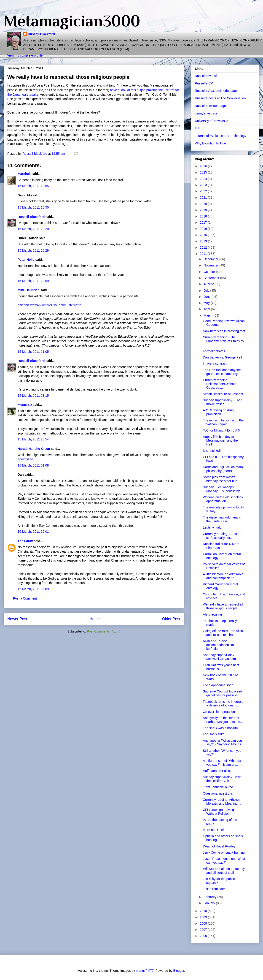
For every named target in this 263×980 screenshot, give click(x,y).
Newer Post (17, 619)
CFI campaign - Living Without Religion (218, 812)
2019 (204, 210)
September (212, 278)
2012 (204, 247)
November (211, 265)
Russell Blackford (41, 34)
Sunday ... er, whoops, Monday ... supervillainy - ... (224, 489)
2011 (204, 254)
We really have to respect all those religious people (223, 606)
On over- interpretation (219, 712)
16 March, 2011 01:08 (33, 465)
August (209, 284)
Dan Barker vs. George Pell (222, 357)
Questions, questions (218, 793)
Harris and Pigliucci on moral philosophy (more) (223, 469)
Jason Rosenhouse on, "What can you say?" (224, 861)
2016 (204, 229)
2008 (204, 923)
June (207, 297)
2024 (204, 179)
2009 (204, 917)
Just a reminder (214, 889)
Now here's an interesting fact (224, 331)
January (210, 903)
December (211, 259)
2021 (204, 198)
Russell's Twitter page (210, 106)
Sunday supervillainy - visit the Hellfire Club (222, 779)
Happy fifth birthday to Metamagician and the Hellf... (220, 441)
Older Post (171, 619)
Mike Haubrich (29, 290)
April (207, 309)
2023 (204, 185)
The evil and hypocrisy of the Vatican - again (223, 422)
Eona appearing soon (218, 685)
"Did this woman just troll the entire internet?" (49, 305)
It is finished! (212, 451)
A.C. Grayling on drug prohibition (218, 412)
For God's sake (214, 734)
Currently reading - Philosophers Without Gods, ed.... (220, 384)
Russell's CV (204, 83)
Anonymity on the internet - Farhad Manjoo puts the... (223, 720)
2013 (204, 241)
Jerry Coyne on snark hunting (224, 852)
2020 (204, 204)
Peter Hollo (26, 260)
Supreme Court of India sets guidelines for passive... (223, 693)
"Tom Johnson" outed (218, 787)
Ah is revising (212, 614)
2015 (204, 235)
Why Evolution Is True (210, 143)
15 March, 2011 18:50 (33, 207)
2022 (204, 191)
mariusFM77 (145, 971)
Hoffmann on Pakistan (219, 771)
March (208, 315)
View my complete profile (25, 55)
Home (95, 619)
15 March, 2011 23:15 (33, 396)
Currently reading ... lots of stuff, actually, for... (222, 536)
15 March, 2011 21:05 (33, 352)
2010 (204, 911)
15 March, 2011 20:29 (33, 250)
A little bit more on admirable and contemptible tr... (223, 576)
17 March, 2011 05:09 (33, 589)
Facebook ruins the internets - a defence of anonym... (224, 704)
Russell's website (207, 76)
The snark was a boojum (220, 728)
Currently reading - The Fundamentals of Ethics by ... (223, 341)
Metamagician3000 (72, 21)
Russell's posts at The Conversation (220, 98)
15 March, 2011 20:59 (33, 281)
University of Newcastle (212, 121)
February (210, 897)
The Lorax (25, 541)
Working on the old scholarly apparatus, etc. (223, 499)
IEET (198, 128)
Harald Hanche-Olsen (34, 449)
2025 (204, 172)
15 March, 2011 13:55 (33, 186)
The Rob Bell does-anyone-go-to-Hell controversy (222, 372)
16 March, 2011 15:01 (33, 532)
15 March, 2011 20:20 (33, 229)
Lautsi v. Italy (212, 527)
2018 (204, 216)
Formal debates (214, 351)
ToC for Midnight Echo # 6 (221, 430)
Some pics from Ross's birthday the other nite (220, 479)
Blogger (179, 971)
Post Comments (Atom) (103, 631)
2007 (204, 930)
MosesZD (25, 405)
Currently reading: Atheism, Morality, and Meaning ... (222, 802)
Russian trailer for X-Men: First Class (221, 546)
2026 (204, 166)
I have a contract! (215, 364)
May (207, 303)
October (210, 272)
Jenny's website (206, 113)
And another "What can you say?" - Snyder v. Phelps (222, 742)
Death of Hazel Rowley (219, 846)
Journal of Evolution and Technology (221, 136)
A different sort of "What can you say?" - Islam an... (223, 763)
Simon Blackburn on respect (223, 394)
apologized (25, 459)
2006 (204, 936)
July (207, 290)
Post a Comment (25, 598)
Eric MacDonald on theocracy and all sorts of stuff (224, 871)
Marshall (24, 174)
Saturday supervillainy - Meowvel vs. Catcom (220, 657)
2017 (204, 223)
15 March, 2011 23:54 (33, 439)
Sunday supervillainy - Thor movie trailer (222, 402)
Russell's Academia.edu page (216, 91)
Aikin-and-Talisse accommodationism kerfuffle (218, 645)
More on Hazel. (214, 830)
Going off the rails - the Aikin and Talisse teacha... (223, 633)
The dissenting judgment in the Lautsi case (222, 519)
